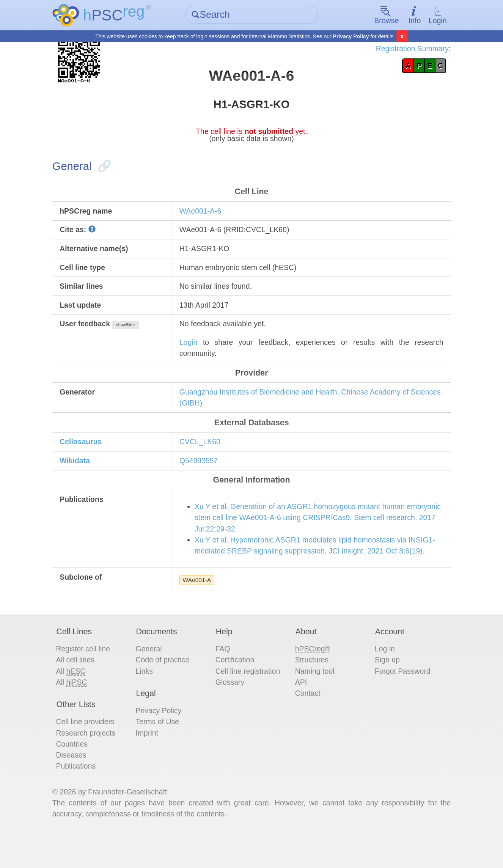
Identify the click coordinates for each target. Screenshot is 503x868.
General (152, 677)
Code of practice (166, 689)
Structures (312, 689)
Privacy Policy (351, 36)
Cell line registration (250, 700)
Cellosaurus (85, 453)
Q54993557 (201, 472)
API (300, 711)
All (75, 700)
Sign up (385, 689)
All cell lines (79, 689)
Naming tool (315, 700)
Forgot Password (401, 700)
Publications (80, 798)
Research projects (90, 764)
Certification (236, 689)
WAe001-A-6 (203, 215)
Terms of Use (160, 752)
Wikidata (79, 472)
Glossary (231, 711)
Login (434, 15)
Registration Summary (407, 49)
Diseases (75, 786)
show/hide (131, 333)
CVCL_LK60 (202, 453)
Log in (383, 677)
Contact (307, 723)
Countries (76, 775)
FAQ (224, 677)
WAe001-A (199, 606)
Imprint (150, 764)
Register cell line (87, 677)
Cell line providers (90, 752)
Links (147, 700)
